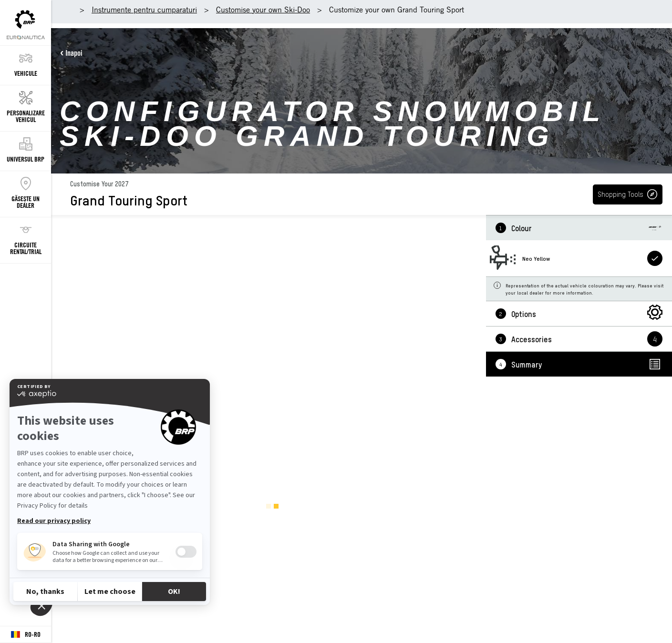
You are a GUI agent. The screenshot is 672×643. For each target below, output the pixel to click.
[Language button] (26, 635)
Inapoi (74, 53)
